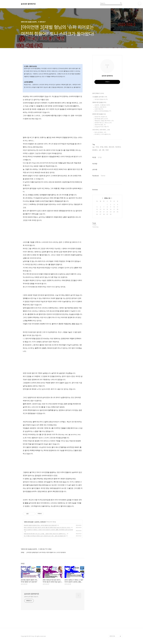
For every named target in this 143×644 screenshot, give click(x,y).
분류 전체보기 (98, 93)
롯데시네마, (112, 147)
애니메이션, (118, 147)
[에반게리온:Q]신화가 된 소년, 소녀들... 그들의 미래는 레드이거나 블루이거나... (45, 534)
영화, (103, 150)
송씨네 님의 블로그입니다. (31, 597)
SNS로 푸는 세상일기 (101, 117)
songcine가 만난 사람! (102, 127)
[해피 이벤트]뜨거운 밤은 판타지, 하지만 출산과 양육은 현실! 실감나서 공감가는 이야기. (47, 528)
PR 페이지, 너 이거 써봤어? (103, 134)
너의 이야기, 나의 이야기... (101, 130)
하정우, (107, 150)
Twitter (103, 176)
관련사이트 (112, 636)
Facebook (96, 176)
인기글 (100, 157)
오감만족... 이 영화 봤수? (40, 522)
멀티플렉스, (95, 150)
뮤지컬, (102, 147)
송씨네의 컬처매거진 (28, 4)
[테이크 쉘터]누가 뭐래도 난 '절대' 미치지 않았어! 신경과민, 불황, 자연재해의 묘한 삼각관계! (48, 530)
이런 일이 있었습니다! (101, 99)
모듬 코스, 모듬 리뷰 (100, 107)
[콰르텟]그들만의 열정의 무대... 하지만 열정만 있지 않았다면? (40, 525)
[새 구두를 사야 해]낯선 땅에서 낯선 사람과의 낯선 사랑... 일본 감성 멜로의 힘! (45, 536)
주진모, (97, 147)
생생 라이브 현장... (100, 125)
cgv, (94, 147)
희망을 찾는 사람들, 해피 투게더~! (104, 121)
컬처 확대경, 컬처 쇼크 (101, 119)
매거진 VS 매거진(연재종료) (103, 111)
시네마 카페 (99, 109)
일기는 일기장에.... (100, 132)
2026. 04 (107, 198)
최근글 (94, 157)
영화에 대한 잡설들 (29, 522)
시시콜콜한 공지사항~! (100, 97)
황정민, (106, 147)
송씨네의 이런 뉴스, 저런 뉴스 (103, 123)
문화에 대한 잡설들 (99, 114)
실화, (100, 150)
